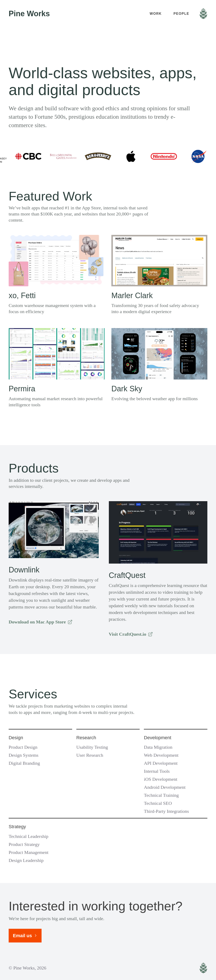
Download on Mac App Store (41, 622)
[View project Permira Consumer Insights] (57, 368)
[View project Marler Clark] (159, 275)
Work (156, 14)
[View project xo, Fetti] (57, 275)
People (182, 14)
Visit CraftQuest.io (131, 634)
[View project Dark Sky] (159, 368)
